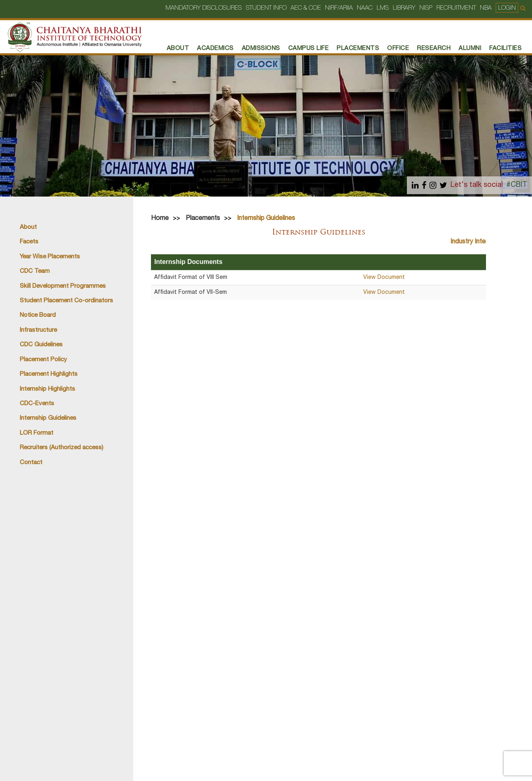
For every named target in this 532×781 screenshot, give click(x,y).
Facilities (505, 49)
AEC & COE (306, 8)
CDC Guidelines (41, 345)
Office (398, 49)
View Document (384, 278)
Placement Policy (43, 360)
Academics (215, 49)
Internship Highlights (47, 389)
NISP (426, 8)
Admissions (261, 49)
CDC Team (35, 271)
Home (160, 219)
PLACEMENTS (358, 49)
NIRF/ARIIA (339, 8)
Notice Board (38, 315)
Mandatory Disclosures (204, 8)
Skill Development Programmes (63, 286)
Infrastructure (38, 330)
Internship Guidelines (48, 418)
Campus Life (309, 49)
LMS (383, 8)
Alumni (470, 49)
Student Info (266, 8)
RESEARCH (434, 49)
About (178, 49)
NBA (486, 8)
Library (404, 8)
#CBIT (517, 185)
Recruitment (456, 8)
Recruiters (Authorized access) (62, 448)
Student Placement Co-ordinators (66, 301)
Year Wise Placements (50, 257)
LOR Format (37, 433)
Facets (29, 242)
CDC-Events (37, 404)
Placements (203, 219)
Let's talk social (477, 185)
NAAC (365, 8)
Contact (31, 463)
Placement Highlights (49, 374)
